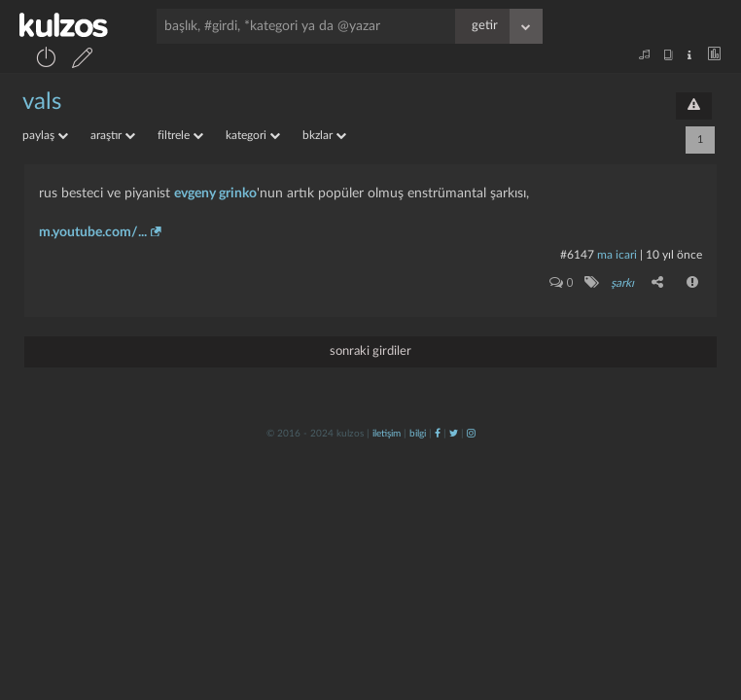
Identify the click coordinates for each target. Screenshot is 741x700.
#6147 (577, 255)
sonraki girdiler (370, 351)
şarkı (622, 283)
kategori (253, 135)
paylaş (45, 135)
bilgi (418, 434)
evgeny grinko (215, 193)
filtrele (180, 135)
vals (42, 102)
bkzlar (324, 135)
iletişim (387, 434)
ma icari (617, 255)
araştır (113, 135)
